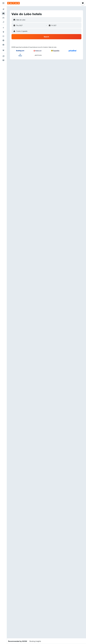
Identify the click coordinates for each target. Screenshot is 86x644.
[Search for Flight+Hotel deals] (3, 22)
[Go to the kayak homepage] (13, 3)
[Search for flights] (3, 9)
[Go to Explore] (3, 32)
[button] (3, 3)
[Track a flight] (3, 36)
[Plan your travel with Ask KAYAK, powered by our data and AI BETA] (3, 28)
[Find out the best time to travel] (3, 40)
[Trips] (3, 50)
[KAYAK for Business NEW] (3, 45)
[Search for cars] (3, 18)
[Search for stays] (3, 13)
